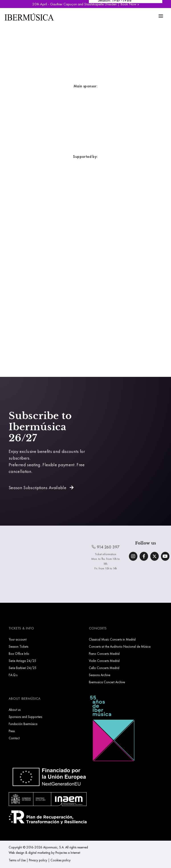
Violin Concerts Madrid (104, 661)
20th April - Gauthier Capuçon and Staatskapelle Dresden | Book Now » (86, 4)
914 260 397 (106, 547)
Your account (18, 639)
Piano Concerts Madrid (104, 654)
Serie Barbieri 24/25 (23, 668)
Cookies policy (61, 860)
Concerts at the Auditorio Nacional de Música (120, 646)
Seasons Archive (100, 675)
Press (12, 731)
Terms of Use (17, 860)
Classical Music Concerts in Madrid (112, 639)
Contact (14, 738)
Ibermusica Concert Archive (107, 682)
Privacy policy (38, 860)
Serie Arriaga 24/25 (22, 661)
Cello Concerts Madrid (104, 668)
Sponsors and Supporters (25, 717)
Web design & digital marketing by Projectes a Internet (44, 853)
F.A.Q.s (13, 675)
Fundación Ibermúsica (23, 724)
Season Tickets (18, 646)
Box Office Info (19, 654)
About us (15, 710)
